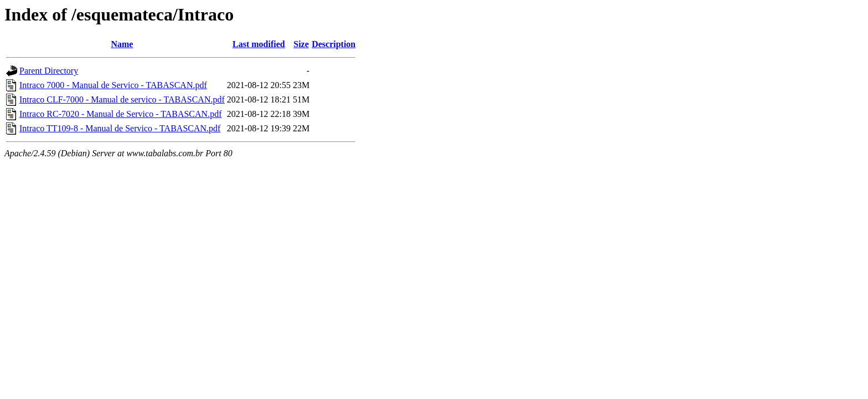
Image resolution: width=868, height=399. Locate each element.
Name (122, 44)
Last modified (259, 44)
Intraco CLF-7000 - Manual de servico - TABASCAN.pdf (122, 99)
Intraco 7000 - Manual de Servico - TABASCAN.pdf (113, 85)
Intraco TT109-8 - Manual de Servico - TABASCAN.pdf (120, 128)
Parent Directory (49, 71)
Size (301, 44)
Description (334, 44)
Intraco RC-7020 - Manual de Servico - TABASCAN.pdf (120, 114)
